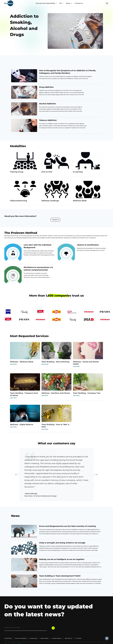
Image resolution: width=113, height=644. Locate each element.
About (69, 3)
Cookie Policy (36, 639)
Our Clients (84, 639)
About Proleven (48, 639)
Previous (15, 475)
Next (98, 475)
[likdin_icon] (107, 639)
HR (61, 3)
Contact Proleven (61, 639)
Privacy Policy (8, 639)
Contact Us (79, 3)
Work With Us (73, 639)
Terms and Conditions (22, 639)
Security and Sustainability (46, 3)
